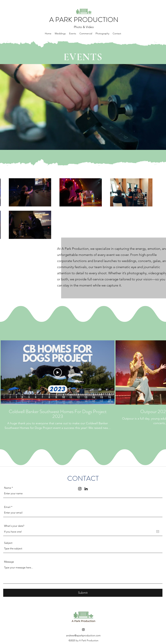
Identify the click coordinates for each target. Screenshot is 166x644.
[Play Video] (58, 372)
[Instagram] (83, 630)
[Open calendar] (158, 532)
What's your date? (14, 526)
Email (7, 507)
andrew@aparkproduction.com (83, 635)
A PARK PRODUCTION (84, 20)
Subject (8, 543)
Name (8, 488)
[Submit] (83, 593)
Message (9, 562)
